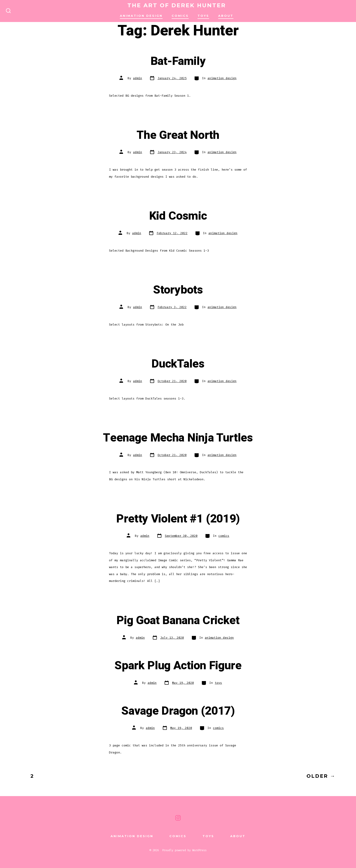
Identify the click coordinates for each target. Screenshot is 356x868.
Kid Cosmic (178, 216)
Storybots (178, 290)
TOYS (203, 16)
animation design (141, 16)
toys (218, 683)
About (226, 16)
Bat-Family (178, 61)
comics (180, 16)
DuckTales (178, 364)
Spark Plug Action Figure (178, 666)
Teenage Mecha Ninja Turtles (178, 438)
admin (138, 78)
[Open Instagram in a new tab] (178, 818)
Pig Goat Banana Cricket (178, 620)
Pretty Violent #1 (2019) (178, 519)
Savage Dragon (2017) (178, 711)
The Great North (178, 135)
